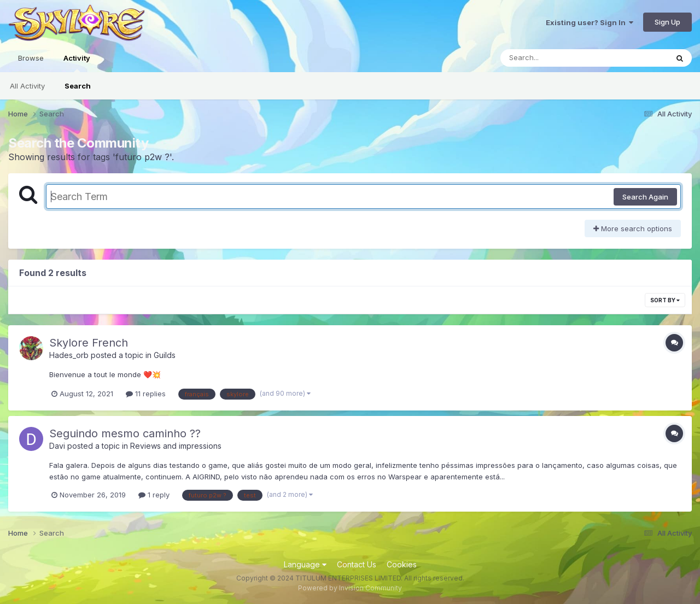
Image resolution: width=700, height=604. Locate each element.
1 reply (154, 495)
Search (78, 86)
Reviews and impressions (176, 446)
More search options (633, 228)
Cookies (402, 564)
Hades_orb (69, 355)
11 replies (146, 394)
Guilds (165, 355)
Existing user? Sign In (590, 22)
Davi (57, 446)
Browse (31, 58)
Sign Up (667, 22)
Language (305, 564)
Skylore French (89, 343)
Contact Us (357, 564)
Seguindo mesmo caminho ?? (125, 433)
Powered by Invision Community (350, 588)
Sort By (665, 300)
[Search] (554, 58)
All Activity (27, 86)
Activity (77, 63)
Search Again (645, 197)
